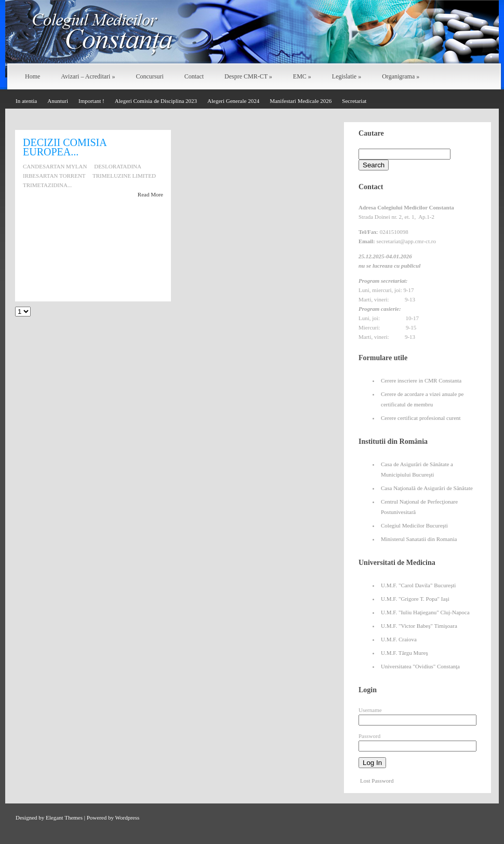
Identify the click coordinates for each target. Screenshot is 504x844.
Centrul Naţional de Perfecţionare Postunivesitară (419, 507)
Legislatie (347, 76)
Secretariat (354, 101)
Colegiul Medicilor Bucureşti (414, 525)
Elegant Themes (64, 817)
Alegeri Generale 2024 (233, 101)
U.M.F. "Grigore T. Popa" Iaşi (415, 599)
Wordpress (128, 817)
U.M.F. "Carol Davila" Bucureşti (418, 585)
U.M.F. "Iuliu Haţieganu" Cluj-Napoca (425, 612)
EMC (302, 76)
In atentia (26, 101)
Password (369, 736)
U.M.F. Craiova (399, 639)
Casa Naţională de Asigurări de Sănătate (427, 488)
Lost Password (377, 781)
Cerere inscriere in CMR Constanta (421, 380)
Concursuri (149, 76)
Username (370, 710)
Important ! (91, 101)
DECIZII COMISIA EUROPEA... (65, 147)
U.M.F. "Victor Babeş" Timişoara (419, 626)
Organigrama (401, 76)
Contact (194, 76)
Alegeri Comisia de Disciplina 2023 (156, 101)
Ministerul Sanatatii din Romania (419, 539)
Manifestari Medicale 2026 (301, 101)
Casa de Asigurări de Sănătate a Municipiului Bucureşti (417, 469)
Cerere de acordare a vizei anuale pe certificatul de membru (422, 399)
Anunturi (58, 101)
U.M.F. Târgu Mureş (404, 653)
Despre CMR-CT (248, 76)
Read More (150, 194)
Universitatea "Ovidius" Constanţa (420, 666)
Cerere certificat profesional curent (421, 418)
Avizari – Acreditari (88, 76)
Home (32, 76)
